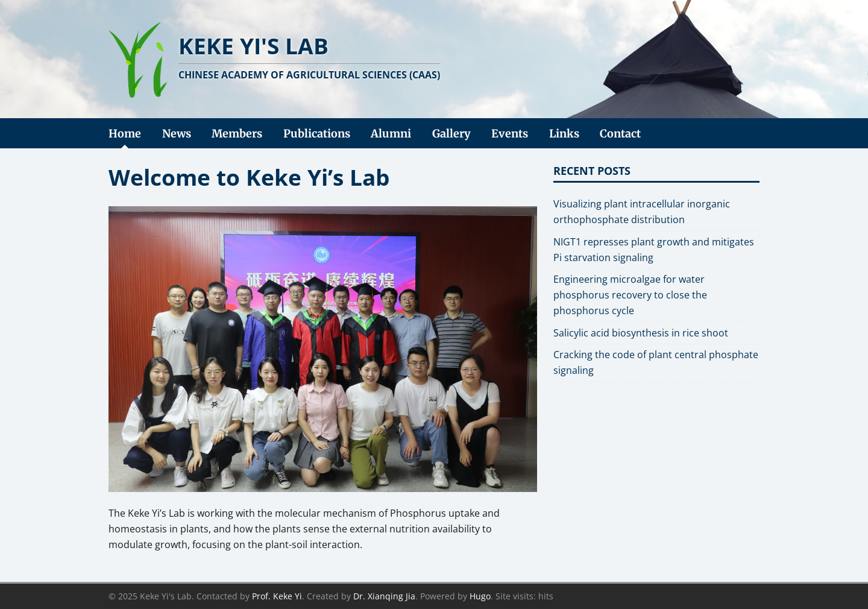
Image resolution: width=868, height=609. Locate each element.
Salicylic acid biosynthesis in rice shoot (641, 333)
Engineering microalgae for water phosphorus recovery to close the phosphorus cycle (630, 295)
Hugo (480, 596)
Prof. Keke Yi (277, 596)
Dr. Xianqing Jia (384, 596)
